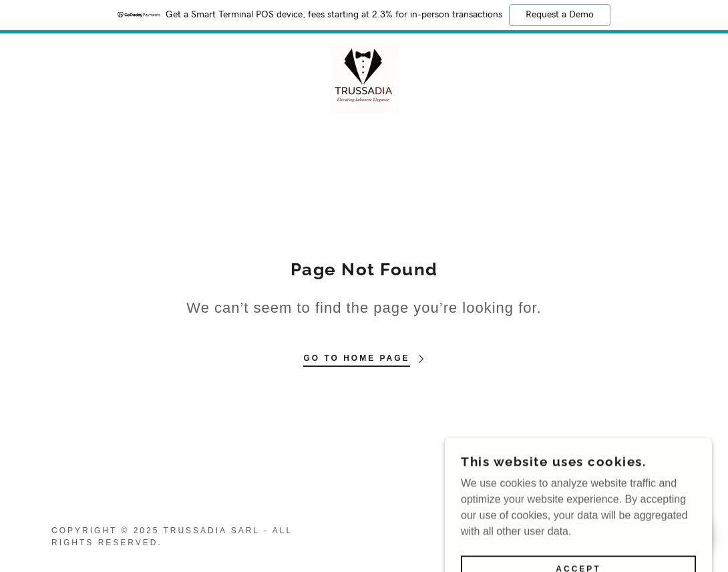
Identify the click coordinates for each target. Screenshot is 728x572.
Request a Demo (560, 15)
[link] (364, 78)
